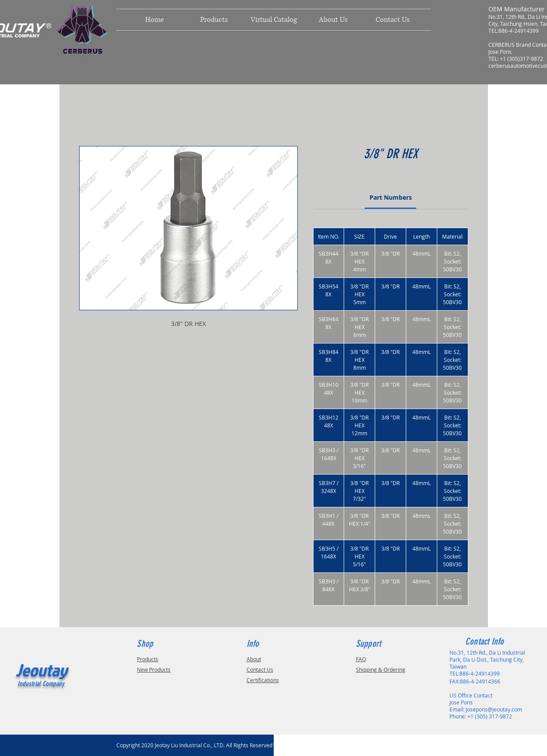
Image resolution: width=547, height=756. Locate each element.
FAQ (361, 659)
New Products (154, 669)
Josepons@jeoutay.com (494, 709)
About (254, 659)
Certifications (263, 680)
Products (148, 659)
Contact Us (260, 669)
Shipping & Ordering (381, 669)
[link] (391, 197)
